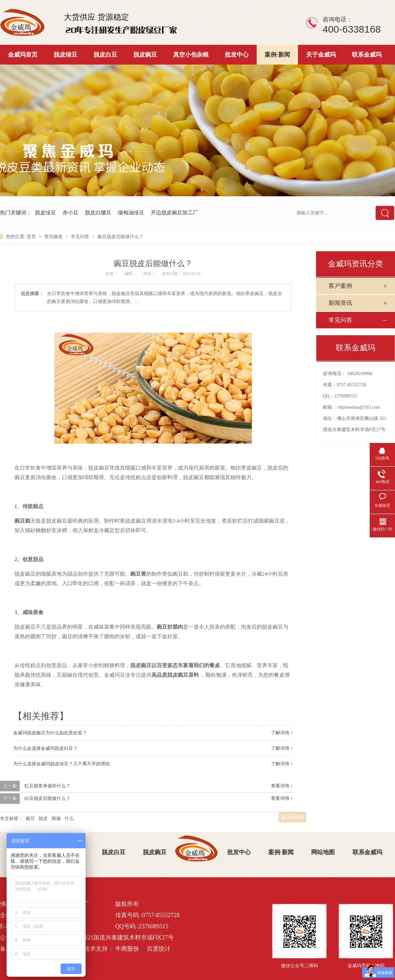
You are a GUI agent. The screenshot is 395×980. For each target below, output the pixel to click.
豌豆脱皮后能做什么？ (120, 237)
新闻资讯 (340, 303)
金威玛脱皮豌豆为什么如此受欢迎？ (50, 733)
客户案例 (340, 286)
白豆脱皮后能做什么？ (47, 798)
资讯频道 (54, 237)
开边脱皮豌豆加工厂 (174, 213)
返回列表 (292, 817)
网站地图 (323, 852)
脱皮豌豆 (145, 55)
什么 (69, 818)
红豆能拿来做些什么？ (47, 786)
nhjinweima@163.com (359, 407)
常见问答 (81, 237)
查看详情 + (282, 786)
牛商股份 (127, 949)
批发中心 (237, 55)
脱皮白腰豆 (98, 213)
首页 (32, 237)
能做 (56, 818)
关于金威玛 (321, 55)
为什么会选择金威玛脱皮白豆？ (45, 748)
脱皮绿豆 (66, 55)
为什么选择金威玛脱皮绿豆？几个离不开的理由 (62, 764)
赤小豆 (70, 213)
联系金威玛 (367, 55)
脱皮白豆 (105, 55)
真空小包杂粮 (191, 55)
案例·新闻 (277, 55)
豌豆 (30, 818)
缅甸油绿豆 (131, 213)
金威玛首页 (23, 55)
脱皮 (43, 818)
